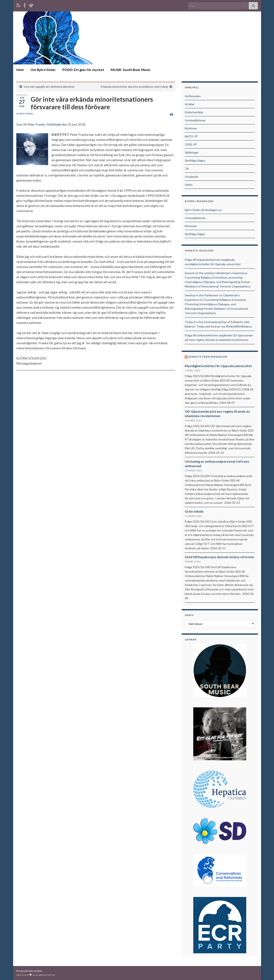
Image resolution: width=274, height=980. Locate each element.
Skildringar (192, 152)
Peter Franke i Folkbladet (44, 124)
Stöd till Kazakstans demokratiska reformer (220, 557)
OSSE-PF (191, 144)
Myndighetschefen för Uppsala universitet (218, 366)
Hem (20, 70)
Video (189, 185)
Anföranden (193, 96)
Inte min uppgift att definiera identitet (49, 87)
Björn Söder (26, 113)
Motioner (191, 128)
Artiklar (190, 104)
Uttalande (191, 177)
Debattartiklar (194, 112)
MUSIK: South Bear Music (131, 70)
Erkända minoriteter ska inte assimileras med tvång (134, 87)
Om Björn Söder (43, 70)
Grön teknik (194, 511)
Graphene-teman (45, 975)
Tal (187, 169)
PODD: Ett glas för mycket (83, 70)
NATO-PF (191, 136)
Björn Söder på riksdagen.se (203, 210)
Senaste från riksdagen (208, 357)
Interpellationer (195, 120)
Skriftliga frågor (195, 160)
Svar (19, 124)
